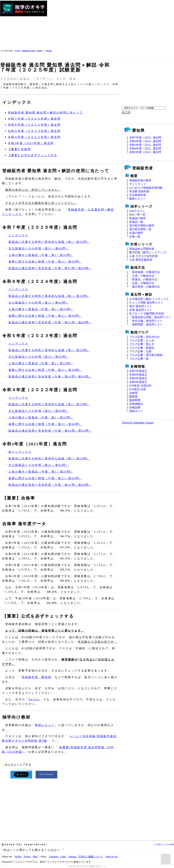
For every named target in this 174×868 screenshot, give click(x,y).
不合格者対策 (138, 195)
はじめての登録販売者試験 (146, 188)
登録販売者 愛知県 (37, 677)
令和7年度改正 (138, 371)
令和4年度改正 (138, 382)
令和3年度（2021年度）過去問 (31, 143)
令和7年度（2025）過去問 (145, 138)
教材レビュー (45, 725)
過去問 (40, 51)
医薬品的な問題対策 (142, 249)
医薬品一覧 (136, 222)
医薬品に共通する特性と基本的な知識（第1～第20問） (49, 242)
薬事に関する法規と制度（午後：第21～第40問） (45, 262)
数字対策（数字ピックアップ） (149, 252)
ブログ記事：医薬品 (142, 348)
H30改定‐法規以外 (140, 386)
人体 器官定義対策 (141, 260)
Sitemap (72, 857)
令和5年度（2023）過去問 (145, 145)
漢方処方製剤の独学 (142, 226)
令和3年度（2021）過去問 (145, 152)
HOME (17, 51)
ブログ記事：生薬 (140, 351)
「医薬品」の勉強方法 (143, 279)
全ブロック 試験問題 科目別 (147, 314)
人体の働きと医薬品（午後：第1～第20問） (41, 255)
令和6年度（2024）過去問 (145, 141)
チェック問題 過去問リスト (146, 303)
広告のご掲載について (91, 857)
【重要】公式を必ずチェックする (33, 155)
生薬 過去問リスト (141, 310)
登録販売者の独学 (29, 51)
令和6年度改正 (138, 375)
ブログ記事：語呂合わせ (144, 337)
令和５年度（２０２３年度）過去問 (34, 131)
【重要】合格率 (19, 149)
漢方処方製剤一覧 (140, 229)
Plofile (18, 857)
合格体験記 (136, 404)
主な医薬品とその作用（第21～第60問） (39, 248)
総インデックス (20, 452)
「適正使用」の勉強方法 (144, 287)
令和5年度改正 (138, 378)
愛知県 (49, 51)
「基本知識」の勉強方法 (144, 272)
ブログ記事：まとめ (142, 340)
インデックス (18, 235)
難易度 (133, 397)
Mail (35, 857)
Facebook (46, 774)
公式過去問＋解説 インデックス (149, 299)
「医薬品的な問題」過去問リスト (150, 317)
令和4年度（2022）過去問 (145, 148)
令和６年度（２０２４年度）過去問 (34, 125)
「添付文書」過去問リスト (146, 321)
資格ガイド (136, 411)
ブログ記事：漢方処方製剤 (146, 355)
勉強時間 (135, 400)
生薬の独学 (136, 233)
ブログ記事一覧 (139, 359)
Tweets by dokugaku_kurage (138, 423)
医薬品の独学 (138, 218)
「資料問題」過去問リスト (146, 324)
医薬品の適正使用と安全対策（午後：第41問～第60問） (50, 268)
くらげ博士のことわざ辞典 (163, 844)
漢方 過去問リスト (141, 306)
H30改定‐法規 (138, 389)
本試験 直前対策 (139, 191)
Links (63, 857)
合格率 (133, 393)
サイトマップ (138, 184)
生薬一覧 (135, 236)
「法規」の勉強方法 (142, 283)
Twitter (34, 699)
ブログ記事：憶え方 (142, 344)
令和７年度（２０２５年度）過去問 (34, 119)
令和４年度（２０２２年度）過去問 (34, 137)
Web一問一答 (137, 215)
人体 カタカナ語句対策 (143, 256)
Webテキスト (137, 211)
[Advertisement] (109, 25)
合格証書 (135, 407)
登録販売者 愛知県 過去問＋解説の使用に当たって (45, 113)
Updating (54, 857)
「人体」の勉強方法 (142, 276)
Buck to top (112, 857)
